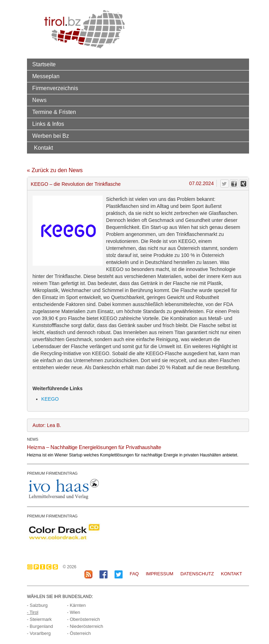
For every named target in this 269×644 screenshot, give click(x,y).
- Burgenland (40, 626)
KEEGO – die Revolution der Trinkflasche (76, 184)
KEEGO (50, 399)
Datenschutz (197, 574)
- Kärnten (76, 605)
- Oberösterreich (83, 619)
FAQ (134, 574)
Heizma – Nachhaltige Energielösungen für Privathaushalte (94, 447)
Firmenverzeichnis (55, 88)
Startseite (44, 64)
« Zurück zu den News (55, 170)
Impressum (160, 574)
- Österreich (79, 633)
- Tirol (33, 612)
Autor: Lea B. (47, 425)
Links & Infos (48, 124)
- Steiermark (39, 619)
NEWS (33, 439)
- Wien (74, 612)
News (39, 100)
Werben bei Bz (51, 136)
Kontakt (43, 148)
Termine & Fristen (54, 112)
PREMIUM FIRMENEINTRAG (52, 473)
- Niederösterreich (85, 626)
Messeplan (46, 76)
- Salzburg (37, 605)
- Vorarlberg (39, 633)
